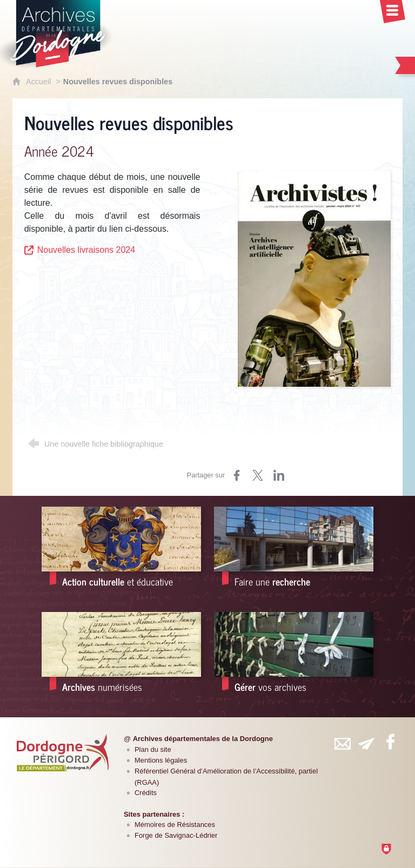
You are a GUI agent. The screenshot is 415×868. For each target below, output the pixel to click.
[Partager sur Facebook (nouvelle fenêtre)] (237, 475)
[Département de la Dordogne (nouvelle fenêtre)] (63, 752)
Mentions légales (161, 760)
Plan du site (153, 749)
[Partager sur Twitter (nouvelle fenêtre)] (258, 475)
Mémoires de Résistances (175, 825)
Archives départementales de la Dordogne (203, 739)
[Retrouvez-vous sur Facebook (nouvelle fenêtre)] (390, 742)
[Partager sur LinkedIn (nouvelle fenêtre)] (279, 475)
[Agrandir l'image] (314, 278)
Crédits (146, 793)
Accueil (39, 82)
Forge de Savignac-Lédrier (176, 835)
